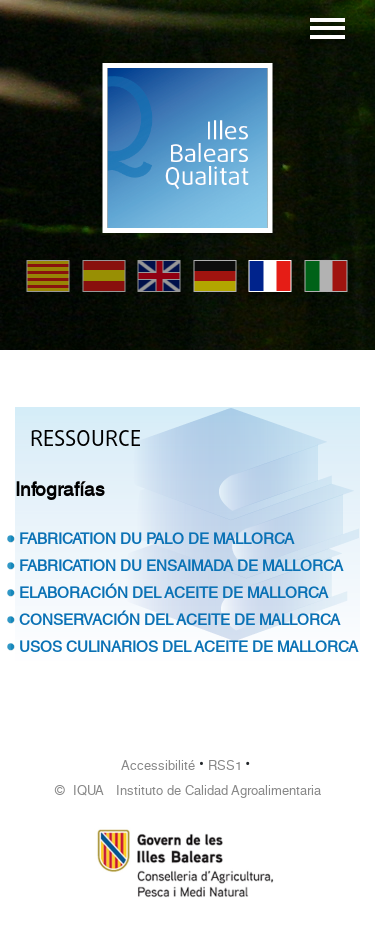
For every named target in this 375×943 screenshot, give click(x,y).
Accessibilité (158, 765)
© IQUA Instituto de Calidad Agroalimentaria (188, 790)
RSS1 (225, 765)
